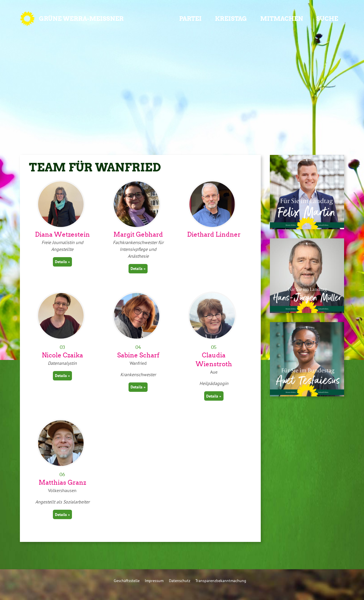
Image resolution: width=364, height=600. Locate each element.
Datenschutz (180, 580)
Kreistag (231, 19)
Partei (190, 19)
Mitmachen (282, 19)
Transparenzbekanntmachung (221, 580)
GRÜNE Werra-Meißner (81, 19)
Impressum (154, 580)
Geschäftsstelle (127, 580)
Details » (62, 262)
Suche (327, 19)
